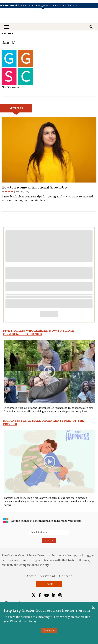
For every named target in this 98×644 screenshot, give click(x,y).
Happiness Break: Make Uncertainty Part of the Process (44, 422)
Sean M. (9, 191)
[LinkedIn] (54, 595)
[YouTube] (46, 595)
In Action (57, 5)
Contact (65, 576)
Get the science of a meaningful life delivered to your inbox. (42, 521)
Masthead (47, 576)
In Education (72, 5)
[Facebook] (40, 595)
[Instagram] (60, 595)
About (31, 576)
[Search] (91, 27)
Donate (49, 584)
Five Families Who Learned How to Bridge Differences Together (39, 332)
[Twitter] (34, 595)
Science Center (26, 5)
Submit (3, 535)
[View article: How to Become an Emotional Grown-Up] (49, 149)
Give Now (49, 630)
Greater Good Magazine (49, 17)
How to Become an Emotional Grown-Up (34, 187)
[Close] (93, 608)
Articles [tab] (16, 108)
